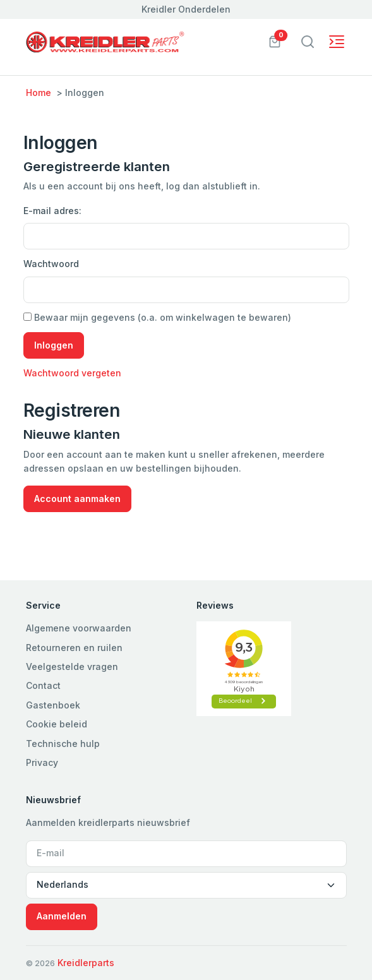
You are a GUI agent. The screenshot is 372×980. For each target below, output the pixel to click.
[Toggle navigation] (308, 42)
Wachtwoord (51, 264)
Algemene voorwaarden (79, 628)
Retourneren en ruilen (74, 648)
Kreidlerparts (86, 963)
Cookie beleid (57, 724)
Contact (43, 685)
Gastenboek (53, 705)
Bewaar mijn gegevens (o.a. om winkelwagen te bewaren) (157, 317)
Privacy (42, 762)
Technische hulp (63, 744)
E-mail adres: (52, 211)
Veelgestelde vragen (72, 666)
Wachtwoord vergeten (72, 373)
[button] (275, 41)
